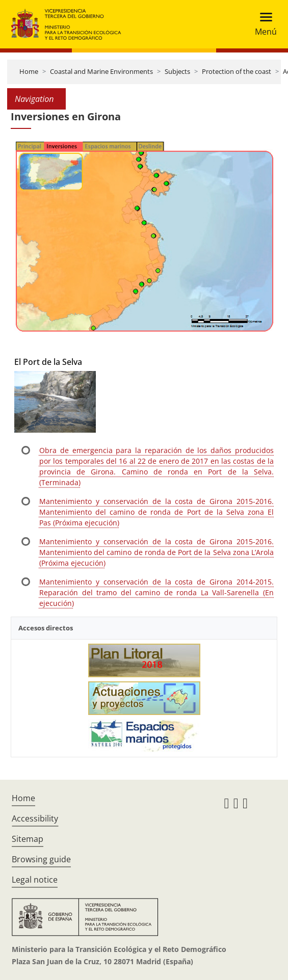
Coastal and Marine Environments (101, 71)
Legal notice (35, 880)
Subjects (177, 71)
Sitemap (28, 839)
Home (29, 71)
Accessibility (35, 818)
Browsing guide (41, 859)
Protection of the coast (237, 71)
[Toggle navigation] (263, 24)
